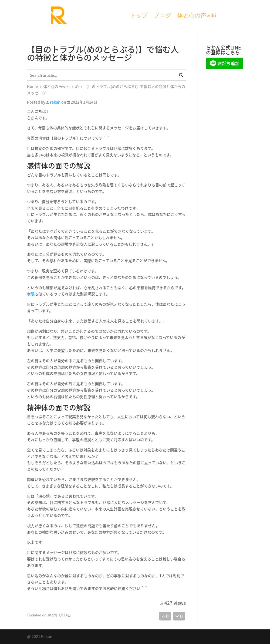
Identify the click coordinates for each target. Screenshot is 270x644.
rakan (55, 102)
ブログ (163, 16)
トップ (139, 16)
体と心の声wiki (197, 16)
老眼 (31, 294)
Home (32, 86)
